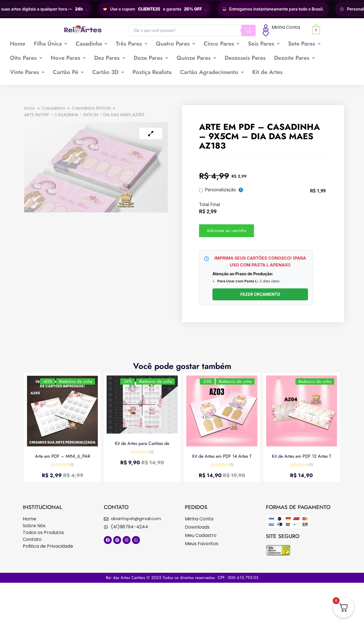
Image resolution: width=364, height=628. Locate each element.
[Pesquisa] (249, 30)
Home (18, 44)
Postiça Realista (152, 72)
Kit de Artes (267, 72)
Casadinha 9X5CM (91, 108)
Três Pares (132, 44)
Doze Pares (151, 58)
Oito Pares (26, 58)
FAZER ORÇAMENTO (260, 294)
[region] (182, 9)
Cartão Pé (68, 72)
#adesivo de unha (76, 381)
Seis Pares (264, 44)
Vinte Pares (27, 72)
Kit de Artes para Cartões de (142, 443)
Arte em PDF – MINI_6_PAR (63, 456)
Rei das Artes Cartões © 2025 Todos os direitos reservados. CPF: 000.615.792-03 (182, 578)
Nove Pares (68, 58)
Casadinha (91, 44)
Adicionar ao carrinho (227, 231)
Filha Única (50, 44)
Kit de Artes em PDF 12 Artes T (301, 456)
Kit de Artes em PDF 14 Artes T (222, 456)
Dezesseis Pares (245, 58)
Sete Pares (304, 44)
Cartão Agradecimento (212, 72)
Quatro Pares (175, 44)
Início (30, 108)
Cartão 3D (108, 72)
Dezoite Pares (294, 58)
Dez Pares (110, 58)
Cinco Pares (222, 44)
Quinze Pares (196, 58)
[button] (50, 44)
